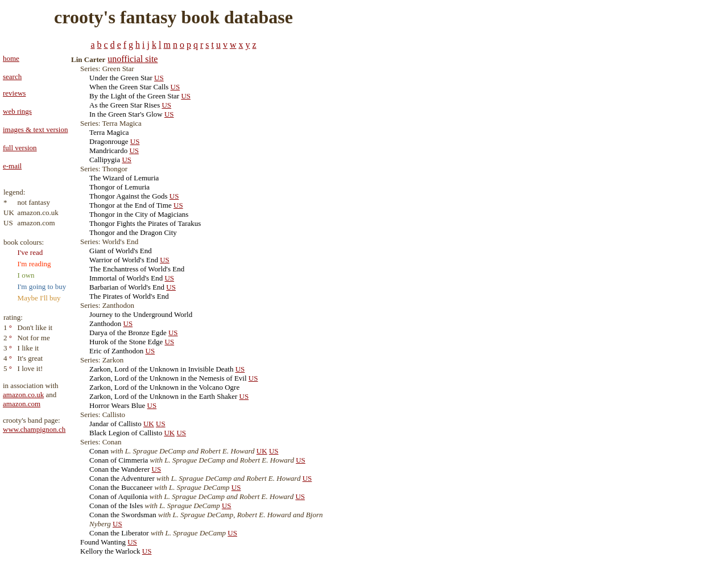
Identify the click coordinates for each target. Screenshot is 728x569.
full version (20, 148)
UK (149, 424)
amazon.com (22, 404)
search (12, 77)
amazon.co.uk (23, 395)
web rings (17, 111)
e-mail (12, 166)
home (11, 58)
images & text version (35, 129)
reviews (14, 93)
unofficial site (133, 59)
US (159, 78)
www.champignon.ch (34, 429)
